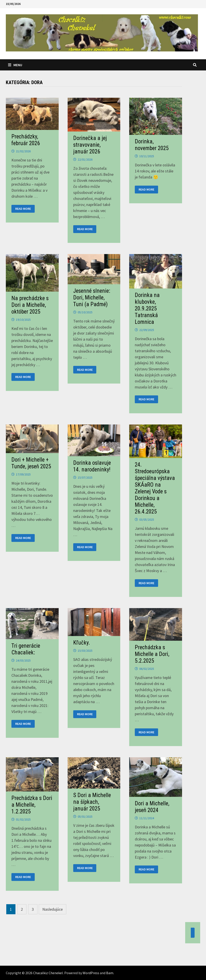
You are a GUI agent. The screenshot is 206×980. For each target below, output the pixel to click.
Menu (15, 65)
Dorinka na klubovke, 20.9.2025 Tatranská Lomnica (147, 309)
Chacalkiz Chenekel (48, 973)
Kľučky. (82, 643)
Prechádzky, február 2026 (26, 140)
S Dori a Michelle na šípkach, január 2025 (92, 802)
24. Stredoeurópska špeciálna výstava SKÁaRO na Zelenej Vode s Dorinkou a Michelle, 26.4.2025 (155, 488)
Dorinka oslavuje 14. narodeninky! (92, 466)
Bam (110, 973)
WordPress (91, 973)
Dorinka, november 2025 (152, 145)
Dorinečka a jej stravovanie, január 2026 (90, 145)
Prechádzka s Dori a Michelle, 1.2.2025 (32, 805)
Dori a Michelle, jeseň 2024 (152, 807)
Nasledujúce (53, 909)
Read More (24, 209)
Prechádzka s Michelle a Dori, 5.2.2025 (152, 654)
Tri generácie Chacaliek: (26, 649)
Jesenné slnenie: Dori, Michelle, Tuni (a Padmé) (92, 298)
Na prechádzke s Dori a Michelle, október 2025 (30, 305)
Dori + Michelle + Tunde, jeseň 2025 (31, 463)
